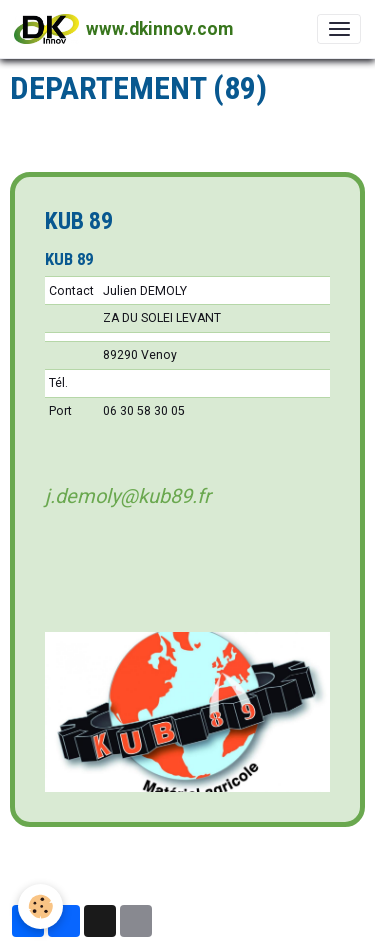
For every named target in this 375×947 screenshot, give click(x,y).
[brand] (123, 29)
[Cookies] (40, 906)
